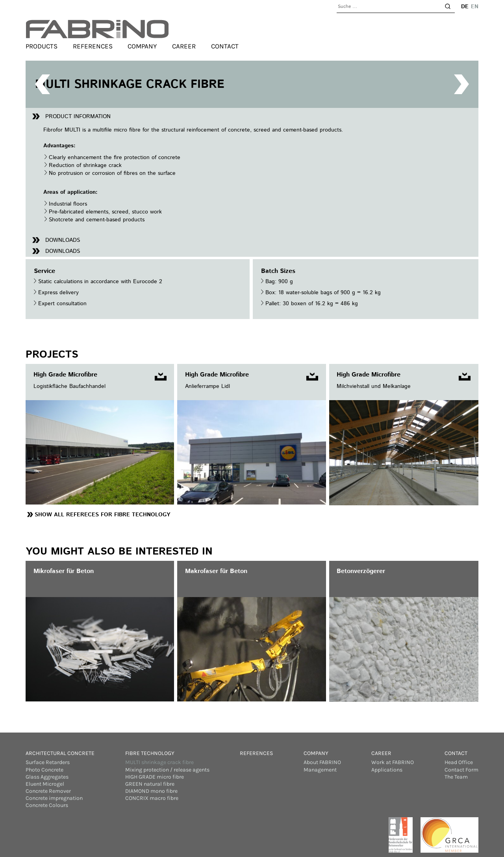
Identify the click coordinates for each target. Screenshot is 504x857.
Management (320, 770)
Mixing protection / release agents (167, 770)
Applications (387, 770)
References (93, 46)
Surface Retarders (48, 762)
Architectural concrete (60, 753)
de (465, 7)
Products (42, 46)
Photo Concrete (44, 770)
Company (142, 46)
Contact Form (461, 770)
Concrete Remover (48, 791)
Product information (78, 117)
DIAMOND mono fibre (151, 791)
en (475, 7)
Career (184, 46)
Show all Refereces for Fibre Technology (102, 515)
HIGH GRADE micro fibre (155, 777)
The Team (456, 777)
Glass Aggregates (47, 777)
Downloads (63, 240)
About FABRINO (322, 762)
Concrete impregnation (54, 798)
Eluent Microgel (45, 784)
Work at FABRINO (393, 762)
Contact (225, 46)
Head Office (459, 762)
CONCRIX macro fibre (152, 798)
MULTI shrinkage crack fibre (159, 762)
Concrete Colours (47, 805)
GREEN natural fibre (150, 784)
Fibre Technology (150, 753)
